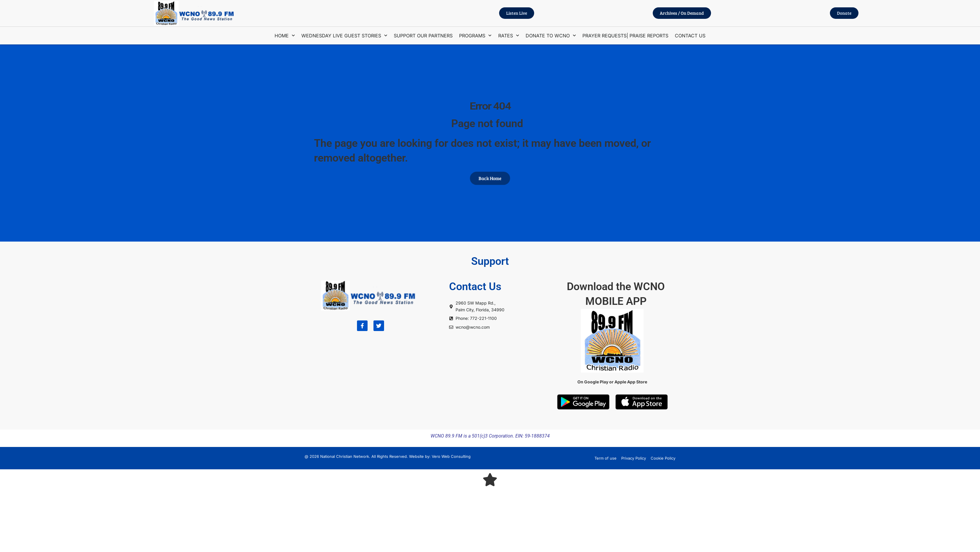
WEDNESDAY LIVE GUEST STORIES (344, 35)
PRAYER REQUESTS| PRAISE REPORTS (625, 36)
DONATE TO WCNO (551, 35)
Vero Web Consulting (451, 456)
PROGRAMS (475, 35)
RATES (509, 35)
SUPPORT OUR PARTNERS (423, 36)
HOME (285, 35)
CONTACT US (690, 36)
